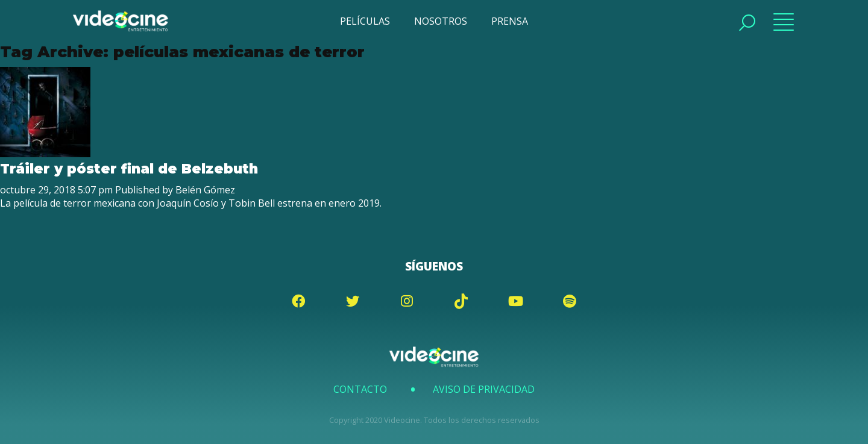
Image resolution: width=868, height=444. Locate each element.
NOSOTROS (441, 21)
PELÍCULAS (365, 21)
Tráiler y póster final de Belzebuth (129, 169)
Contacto (360, 389)
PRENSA (510, 21)
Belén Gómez (205, 190)
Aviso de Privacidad (484, 389)
